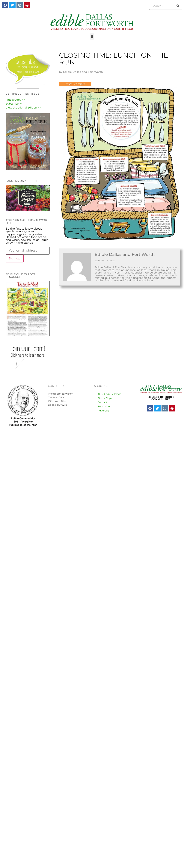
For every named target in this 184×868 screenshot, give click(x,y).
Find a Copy (105, 398)
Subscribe (104, 406)
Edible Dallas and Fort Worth (125, 254)
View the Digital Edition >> (23, 108)
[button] (92, 37)
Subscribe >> (14, 104)
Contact (102, 402)
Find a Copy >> (15, 100)
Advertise (103, 411)
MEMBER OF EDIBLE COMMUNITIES (161, 398)
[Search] (178, 6)
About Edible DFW (109, 394)
